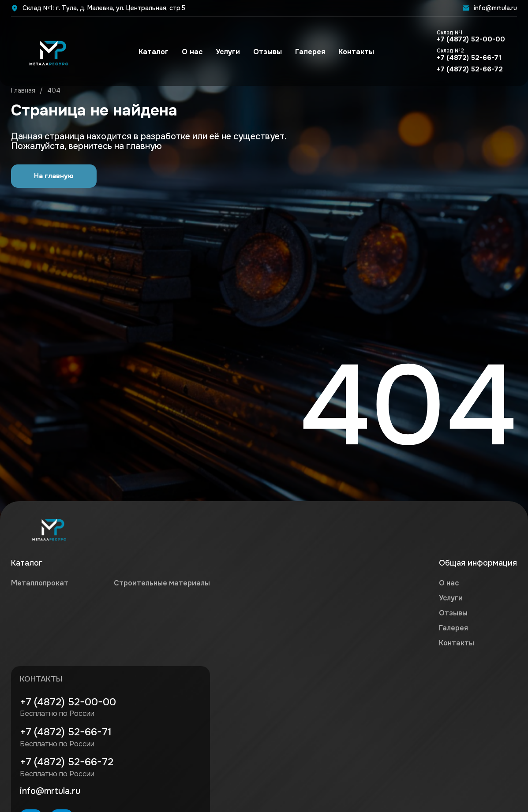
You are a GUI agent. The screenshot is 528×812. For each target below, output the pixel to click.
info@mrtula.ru (490, 8)
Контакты (354, 53)
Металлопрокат (40, 583)
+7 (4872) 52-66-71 (467, 55)
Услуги (226, 53)
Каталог (152, 53)
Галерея (308, 53)
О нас (190, 53)
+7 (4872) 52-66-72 (468, 71)
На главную (54, 176)
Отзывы (266, 53)
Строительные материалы (162, 583)
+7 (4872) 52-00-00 (469, 37)
